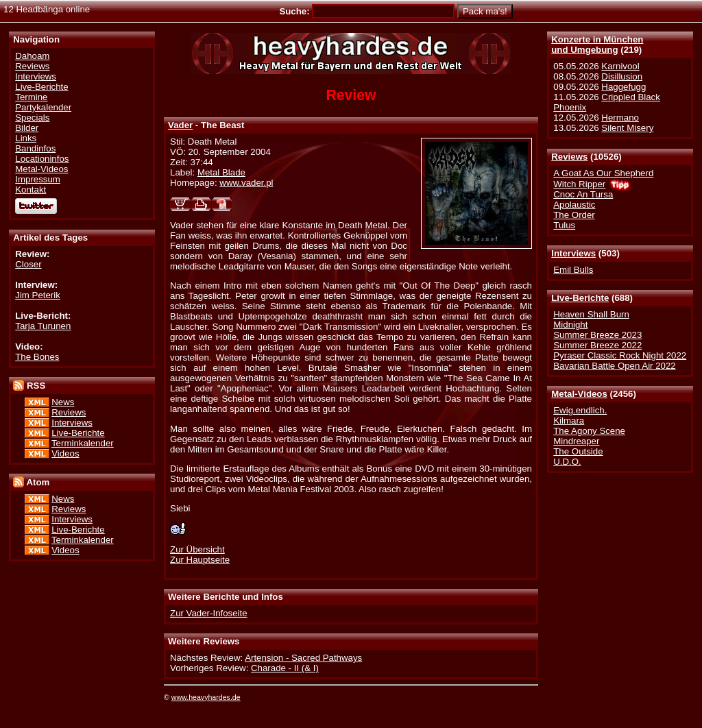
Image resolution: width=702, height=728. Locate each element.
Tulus (564, 225)
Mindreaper (576, 441)
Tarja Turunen (43, 326)
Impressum (38, 179)
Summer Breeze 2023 (597, 335)
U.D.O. (567, 462)
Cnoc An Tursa (583, 194)
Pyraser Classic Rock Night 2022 (620, 355)
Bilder (27, 128)
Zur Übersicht (197, 549)
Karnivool (620, 66)
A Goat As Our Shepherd (603, 173)
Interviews (573, 253)
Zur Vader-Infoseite (209, 613)
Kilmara (569, 421)
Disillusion (622, 76)
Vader (180, 125)
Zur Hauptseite (200, 560)
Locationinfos (42, 159)
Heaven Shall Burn (591, 314)
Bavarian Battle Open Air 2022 (614, 366)
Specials (32, 118)
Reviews (569, 157)
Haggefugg (624, 87)
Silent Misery (627, 128)
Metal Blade (221, 172)
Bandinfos (35, 148)
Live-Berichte (580, 298)
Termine (31, 97)
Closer (28, 264)
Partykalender (43, 107)
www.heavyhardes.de (206, 697)
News (63, 402)
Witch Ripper (579, 184)
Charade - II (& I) (285, 668)
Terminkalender (83, 443)
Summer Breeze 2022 (597, 345)
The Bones (37, 357)
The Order (574, 215)
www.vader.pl (246, 183)
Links (26, 138)
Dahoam (32, 56)
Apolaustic (574, 205)
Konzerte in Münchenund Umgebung (597, 45)
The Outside (578, 451)
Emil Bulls (573, 270)
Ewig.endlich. (580, 410)
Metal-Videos (579, 394)
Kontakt (31, 190)
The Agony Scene (589, 431)
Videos (65, 453)
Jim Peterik (38, 295)
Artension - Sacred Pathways (303, 658)
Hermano (620, 118)
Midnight (570, 325)
